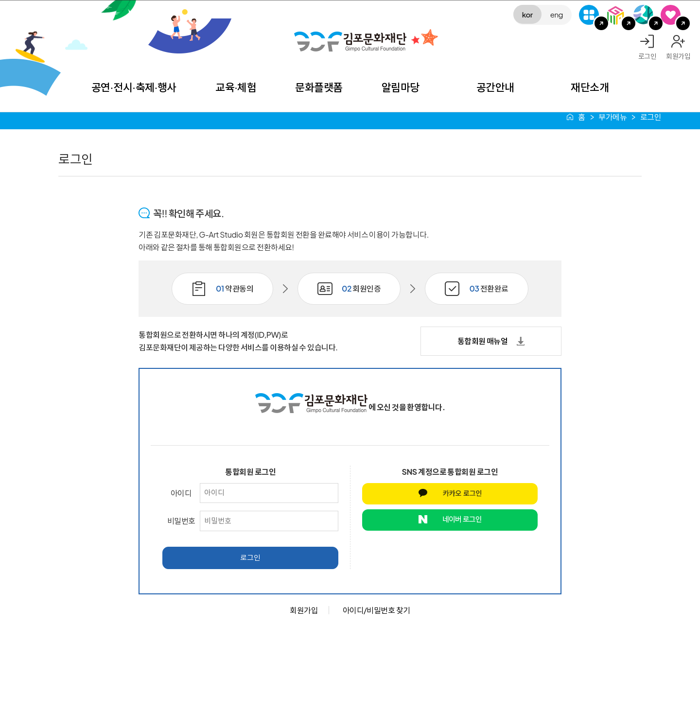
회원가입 (678, 56)
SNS (671, 15)
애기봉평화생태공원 (643, 15)
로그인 (647, 56)
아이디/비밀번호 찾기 (376, 610)
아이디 (181, 493)
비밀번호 (181, 521)
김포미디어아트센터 (616, 15)
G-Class (589, 15)
